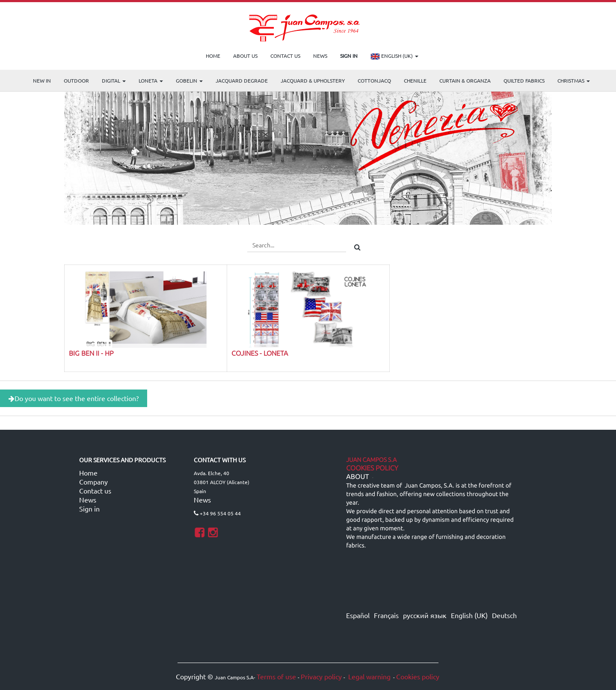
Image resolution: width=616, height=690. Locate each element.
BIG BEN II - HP (91, 353)
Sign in (89, 509)
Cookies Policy (372, 468)
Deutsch (504, 615)
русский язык (425, 615)
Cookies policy (418, 676)
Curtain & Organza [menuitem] (465, 80)
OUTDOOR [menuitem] (76, 80)
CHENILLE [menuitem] (415, 80)
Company (93, 482)
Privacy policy (321, 676)
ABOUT (357, 477)
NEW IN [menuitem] (42, 80)
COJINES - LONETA (260, 353)
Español (358, 615)
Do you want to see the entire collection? (74, 398)
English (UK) (394, 57)
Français (386, 615)
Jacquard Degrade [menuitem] (242, 80)
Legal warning (369, 676)
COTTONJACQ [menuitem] (374, 80)
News (88, 500)
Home (88, 473)
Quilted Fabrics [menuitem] (524, 80)
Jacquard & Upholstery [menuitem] (313, 80)
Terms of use (276, 676)
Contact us (95, 491)
